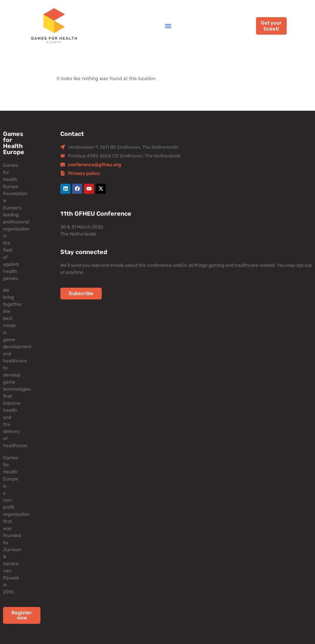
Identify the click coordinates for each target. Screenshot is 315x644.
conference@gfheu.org (95, 165)
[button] (168, 26)
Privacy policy (84, 173)
